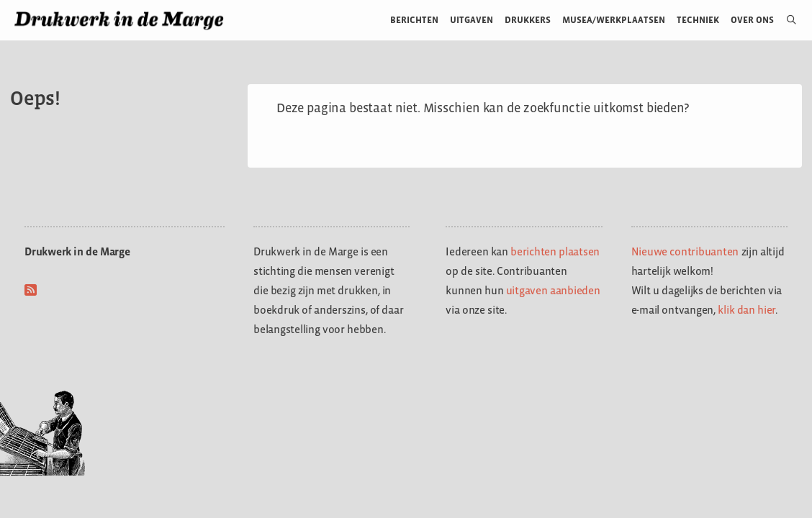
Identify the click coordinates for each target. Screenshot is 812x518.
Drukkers (528, 20)
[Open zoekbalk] (786, 20)
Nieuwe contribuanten (685, 251)
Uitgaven (472, 20)
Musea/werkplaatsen (614, 20)
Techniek (698, 20)
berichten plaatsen (555, 251)
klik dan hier (746, 310)
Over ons (753, 20)
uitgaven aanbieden (553, 290)
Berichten (414, 20)
